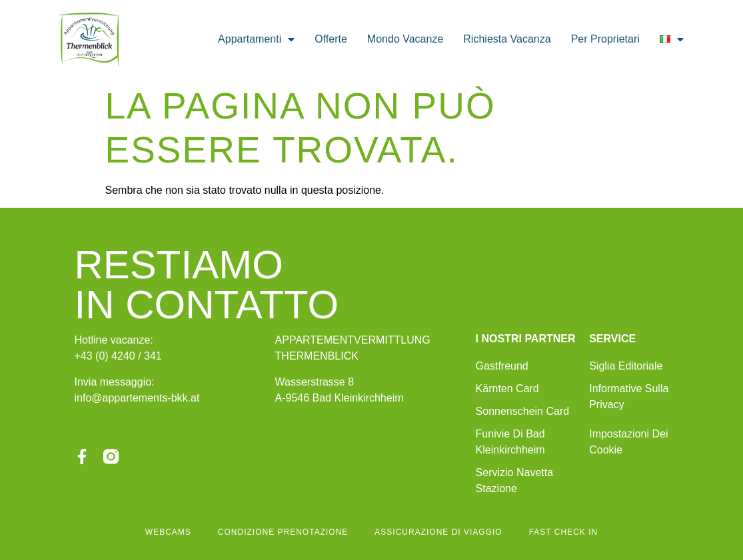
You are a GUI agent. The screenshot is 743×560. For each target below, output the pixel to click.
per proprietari (605, 39)
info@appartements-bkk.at (137, 398)
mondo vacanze (405, 39)
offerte (331, 39)
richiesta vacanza (507, 39)
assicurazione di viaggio (438, 532)
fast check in (563, 532)
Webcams (168, 532)
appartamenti (256, 39)
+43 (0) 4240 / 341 (118, 356)
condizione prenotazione (283, 532)
